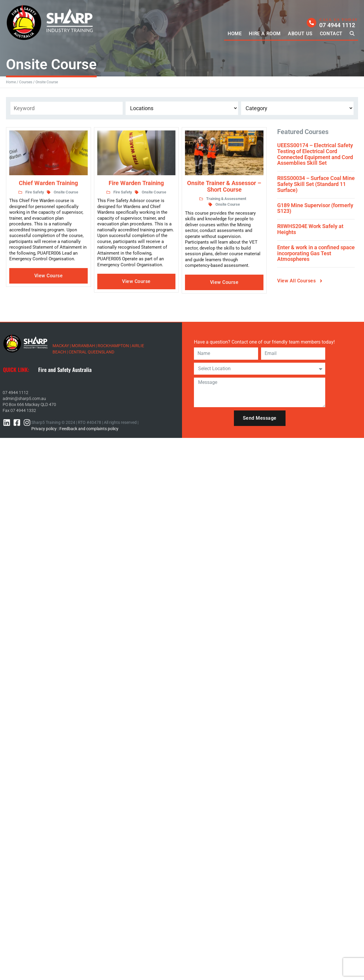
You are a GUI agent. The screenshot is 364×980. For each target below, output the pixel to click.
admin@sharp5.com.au (24, 399)
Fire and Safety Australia (65, 370)
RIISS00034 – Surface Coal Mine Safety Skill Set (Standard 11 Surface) (316, 184)
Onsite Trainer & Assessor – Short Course (224, 186)
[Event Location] (182, 108)
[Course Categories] (297, 108)
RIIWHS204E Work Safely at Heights (310, 229)
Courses (26, 82)
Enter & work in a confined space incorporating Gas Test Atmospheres (316, 253)
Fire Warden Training (136, 183)
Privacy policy (44, 429)
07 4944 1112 (16, 393)
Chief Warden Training (48, 183)
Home (11, 82)
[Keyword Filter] (67, 108)
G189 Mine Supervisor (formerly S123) (315, 208)
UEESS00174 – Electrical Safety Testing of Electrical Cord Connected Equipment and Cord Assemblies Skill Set (315, 154)
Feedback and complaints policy (89, 429)
